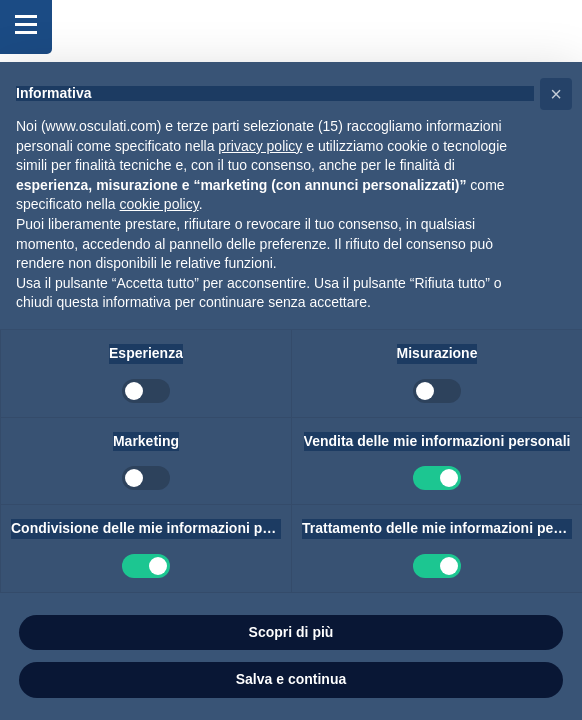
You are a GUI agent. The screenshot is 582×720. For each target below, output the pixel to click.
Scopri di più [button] (291, 632)
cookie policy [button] (159, 204)
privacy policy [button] (260, 146)
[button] (556, 94)
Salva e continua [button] (291, 679)
